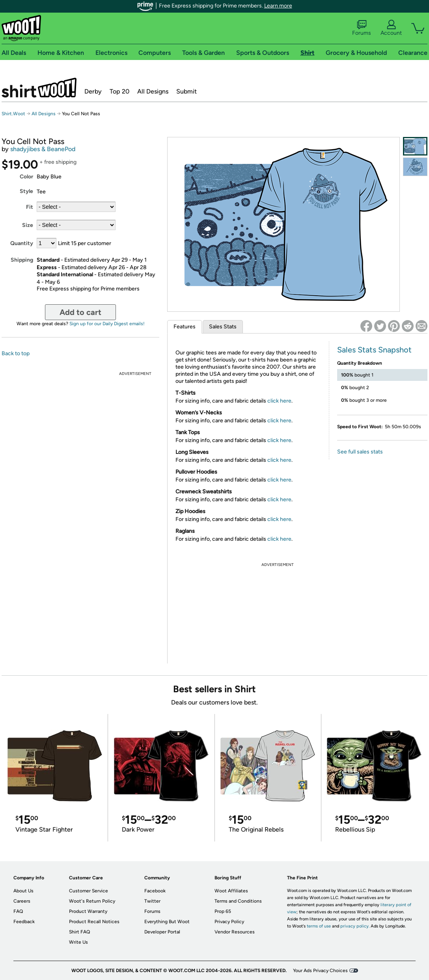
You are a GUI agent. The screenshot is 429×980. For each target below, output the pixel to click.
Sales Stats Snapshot (374, 350)
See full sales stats (360, 452)
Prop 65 (223, 911)
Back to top (16, 353)
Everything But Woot (167, 922)
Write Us (78, 942)
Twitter (152, 901)
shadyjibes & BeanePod (43, 149)
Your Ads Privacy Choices (320, 971)
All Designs (153, 91)
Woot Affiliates (231, 891)
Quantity (22, 243)
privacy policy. (355, 926)
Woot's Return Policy (92, 901)
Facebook (155, 891)
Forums (362, 28)
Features (185, 327)
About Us (23, 891)
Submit (187, 91)
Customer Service (89, 891)
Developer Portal (162, 932)
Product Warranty (88, 911)
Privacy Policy (229, 922)
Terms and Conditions (238, 901)
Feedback (24, 922)
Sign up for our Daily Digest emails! (107, 324)
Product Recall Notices (94, 922)
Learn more (278, 6)
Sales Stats (223, 327)
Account (391, 28)
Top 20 (119, 91)
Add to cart (80, 312)
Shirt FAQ (79, 932)
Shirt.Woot (39, 88)
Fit (30, 207)
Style (26, 191)
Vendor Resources (235, 932)
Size (28, 225)
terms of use (319, 926)
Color (26, 177)
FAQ (18, 911)
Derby (93, 91)
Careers (22, 901)
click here (279, 401)
